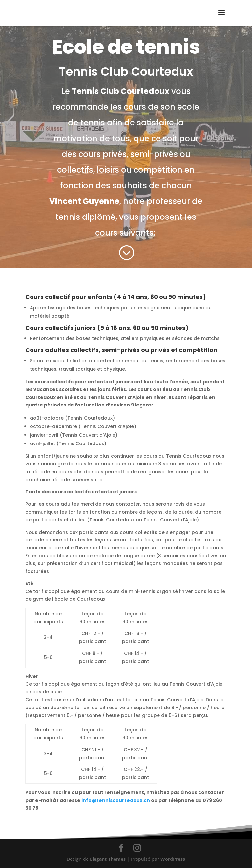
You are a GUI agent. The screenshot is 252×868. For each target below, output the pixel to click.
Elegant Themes (108, 859)
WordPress (173, 859)
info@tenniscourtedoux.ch (116, 800)
